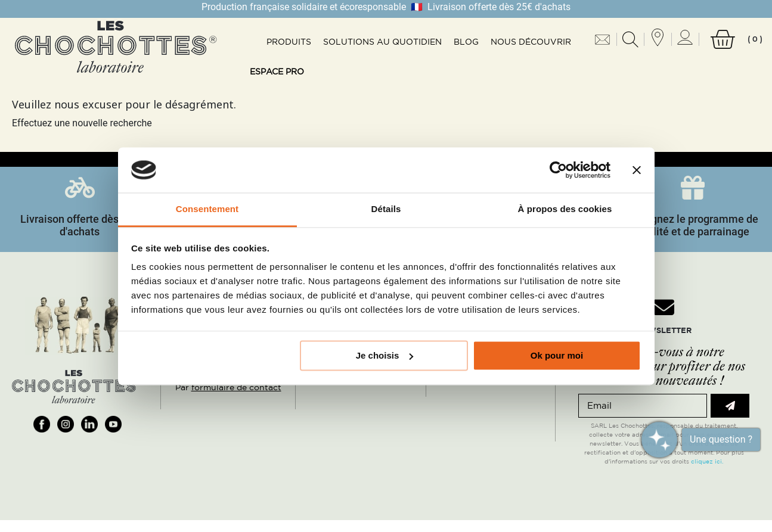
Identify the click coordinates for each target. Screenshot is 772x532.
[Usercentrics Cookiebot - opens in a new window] (558, 170)
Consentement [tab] (207, 209)
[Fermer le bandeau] (637, 170)
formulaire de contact (236, 387)
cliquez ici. (707, 461)
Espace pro (277, 71)
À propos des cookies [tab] (565, 209)
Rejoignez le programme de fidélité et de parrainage (692, 225)
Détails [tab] (386, 209)
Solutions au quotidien (382, 42)
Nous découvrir (531, 42)
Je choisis (385, 355)
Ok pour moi (557, 355)
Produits (289, 42)
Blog (466, 42)
